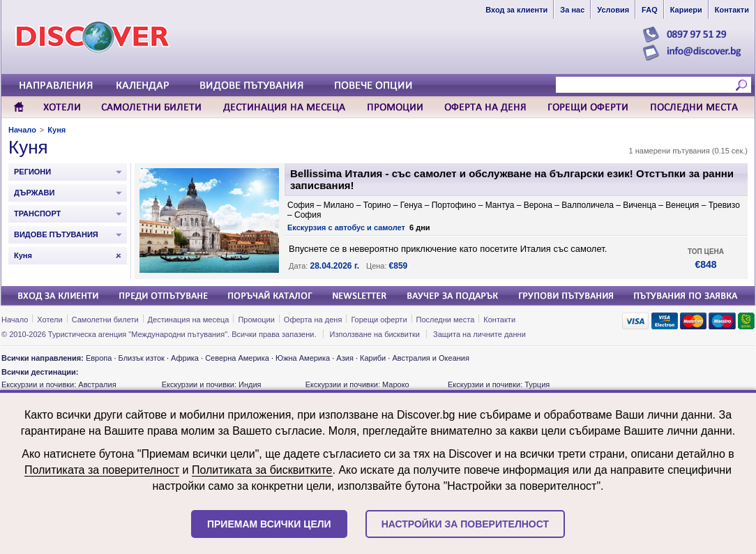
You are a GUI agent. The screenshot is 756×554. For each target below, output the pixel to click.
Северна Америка (237, 358)
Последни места (446, 320)
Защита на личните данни (479, 334)
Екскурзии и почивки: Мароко (357, 384)
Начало (22, 130)
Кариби (373, 358)
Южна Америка (303, 358)
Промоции (256, 320)
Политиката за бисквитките (262, 470)
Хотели (50, 320)
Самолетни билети (105, 320)
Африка (185, 358)
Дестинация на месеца (189, 320)
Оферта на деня (313, 320)
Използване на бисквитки (375, 334)
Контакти (499, 320)
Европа (99, 358)
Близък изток (142, 358)
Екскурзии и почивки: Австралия (59, 384)
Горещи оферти (379, 320)
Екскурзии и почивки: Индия (212, 384)
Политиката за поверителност (102, 470)
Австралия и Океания (431, 358)
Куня (56, 130)
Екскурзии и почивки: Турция (499, 384)
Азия (345, 358)
